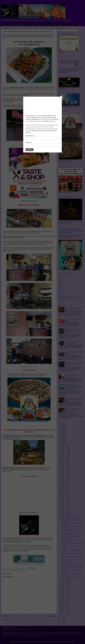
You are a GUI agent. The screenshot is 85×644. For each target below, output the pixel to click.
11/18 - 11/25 (65, 457)
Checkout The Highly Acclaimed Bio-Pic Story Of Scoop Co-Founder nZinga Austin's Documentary (70, 231)
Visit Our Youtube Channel (16, 25)
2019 (62, 441)
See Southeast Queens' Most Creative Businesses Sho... (70, 524)
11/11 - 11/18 (65, 459)
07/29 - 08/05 (65, 490)
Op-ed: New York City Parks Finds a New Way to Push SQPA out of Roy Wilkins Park (74, 353)
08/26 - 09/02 (65, 482)
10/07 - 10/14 (65, 469)
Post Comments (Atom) (15, 619)
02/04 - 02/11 (65, 606)
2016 (62, 619)
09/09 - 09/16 (65, 478)
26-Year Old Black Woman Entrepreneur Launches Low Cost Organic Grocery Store (73, 342)
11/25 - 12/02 (65, 455)
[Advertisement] (29, 494)
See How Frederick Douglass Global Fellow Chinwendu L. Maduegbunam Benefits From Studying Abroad (72, 410)
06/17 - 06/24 (65, 502)
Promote (48, 25)
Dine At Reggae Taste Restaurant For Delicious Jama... (70, 578)
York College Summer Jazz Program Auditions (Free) (70, 563)
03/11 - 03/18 (65, 596)
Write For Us (62, 294)
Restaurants (40, 25)
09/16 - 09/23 (65, 476)
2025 (62, 428)
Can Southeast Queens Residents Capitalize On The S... (69, 531)
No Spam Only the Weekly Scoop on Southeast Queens (29, 564)
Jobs (33, 25)
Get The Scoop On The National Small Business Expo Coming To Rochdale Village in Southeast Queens (73, 364)
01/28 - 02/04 (65, 608)
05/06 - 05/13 (65, 515)
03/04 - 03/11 (65, 598)
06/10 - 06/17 (65, 504)
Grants (67, 25)
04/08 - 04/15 (65, 587)
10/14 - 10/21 (65, 467)
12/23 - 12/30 (65, 447)
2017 (62, 617)
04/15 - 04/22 (65, 585)
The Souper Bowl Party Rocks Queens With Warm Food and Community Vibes (72, 375)
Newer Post (7, 616)
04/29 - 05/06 (65, 581)
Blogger (72, 642)
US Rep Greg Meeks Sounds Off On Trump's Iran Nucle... (70, 537)
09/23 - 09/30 (65, 474)
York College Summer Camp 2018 (69, 560)
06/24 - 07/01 (65, 500)
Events (27, 25)
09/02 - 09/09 (65, 480)
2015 (62, 621)
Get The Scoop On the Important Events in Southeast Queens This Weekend (73, 399)
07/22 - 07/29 (65, 492)
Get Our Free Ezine (63, 276)
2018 (62, 443)
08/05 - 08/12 (65, 488)
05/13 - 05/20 (65, 513)
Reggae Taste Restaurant (20, 570)
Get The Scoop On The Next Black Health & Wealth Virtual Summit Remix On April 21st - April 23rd (73, 309)
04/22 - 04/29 (65, 583)
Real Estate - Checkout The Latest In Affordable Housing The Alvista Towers (70, 299)
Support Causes (63, 301)
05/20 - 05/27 (65, 511)
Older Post (52, 616)
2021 (62, 437)
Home (5, 25)
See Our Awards (63, 283)
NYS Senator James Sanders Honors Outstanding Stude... (70, 517)
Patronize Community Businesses (67, 296)
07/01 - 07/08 (65, 498)
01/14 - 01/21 (65, 612)
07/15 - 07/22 (65, 494)
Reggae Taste (28, 99)
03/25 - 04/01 (65, 592)
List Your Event (62, 289)
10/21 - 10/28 (65, 465)
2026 (62, 426)
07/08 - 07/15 (65, 496)
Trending (61, 285)
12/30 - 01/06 (65, 445)
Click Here (19, 439)
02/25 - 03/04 (65, 600)
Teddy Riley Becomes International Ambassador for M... (70, 541)
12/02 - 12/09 (65, 453)
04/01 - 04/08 (65, 590)
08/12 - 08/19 (65, 486)
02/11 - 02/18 (65, 604)
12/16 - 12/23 (65, 449)
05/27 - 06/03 (65, 509)
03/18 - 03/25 (65, 594)
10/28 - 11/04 (65, 463)
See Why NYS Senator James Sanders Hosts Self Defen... (71, 534)
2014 (62, 623)
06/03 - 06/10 (65, 507)
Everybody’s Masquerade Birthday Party (71, 565)
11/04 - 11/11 (65, 461)
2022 (62, 435)
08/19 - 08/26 (65, 484)
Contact (74, 25)
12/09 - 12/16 (65, 451)
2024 (62, 430)
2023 (62, 432)
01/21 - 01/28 (65, 610)
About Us (61, 292)
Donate (61, 25)
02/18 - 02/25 (65, 602)
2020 (62, 439)
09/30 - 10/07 (65, 471)
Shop (55, 25)
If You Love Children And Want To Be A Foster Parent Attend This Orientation (73, 319)
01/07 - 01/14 (65, 614)
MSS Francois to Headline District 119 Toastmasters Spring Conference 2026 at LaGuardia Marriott (73, 331)
